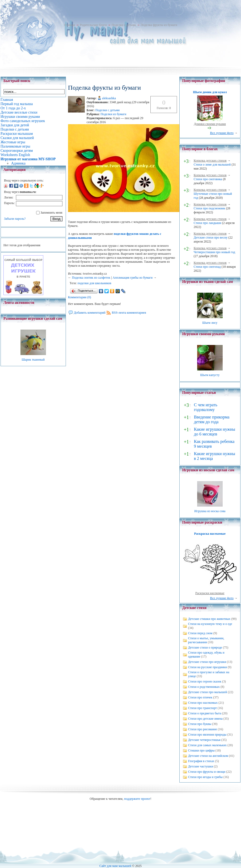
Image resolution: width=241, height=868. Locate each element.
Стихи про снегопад (207, 267)
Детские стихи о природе (205, 647)
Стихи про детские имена (205, 719)
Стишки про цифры (201, 750)
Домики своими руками (210, 124)
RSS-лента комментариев (129, 313)
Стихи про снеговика (208, 179)
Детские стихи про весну (211, 237)
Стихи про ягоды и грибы (205, 777)
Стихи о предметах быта (205, 713)
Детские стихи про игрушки (207, 662)
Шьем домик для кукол (210, 92)
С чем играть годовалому (206, 407)
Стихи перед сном (200, 633)
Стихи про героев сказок (205, 681)
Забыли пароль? (15, 219)
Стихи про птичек (200, 697)
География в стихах (201, 761)
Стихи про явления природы (207, 735)
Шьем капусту (210, 375)
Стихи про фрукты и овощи (207, 772)
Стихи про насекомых (203, 703)
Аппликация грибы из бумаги (133, 278)
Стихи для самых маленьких (207, 745)
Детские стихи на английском (208, 756)
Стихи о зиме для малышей (212, 165)
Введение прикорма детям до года (212, 419)
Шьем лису (210, 323)
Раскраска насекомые (210, 534)
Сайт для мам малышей (115, 866)
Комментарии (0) (80, 297)
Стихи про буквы (200, 724)
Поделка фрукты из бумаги (159, 25)
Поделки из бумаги (113, 114)
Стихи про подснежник (210, 208)
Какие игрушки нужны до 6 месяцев (215, 432)
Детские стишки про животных (209, 619)
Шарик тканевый (33, 360)
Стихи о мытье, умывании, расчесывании (206, 640)
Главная (70, 25)
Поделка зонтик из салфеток (91, 278)
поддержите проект (137, 799)
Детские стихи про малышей (208, 692)
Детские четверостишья (204, 740)
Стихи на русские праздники (208, 667)
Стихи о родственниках (204, 687)
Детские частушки (201, 766)
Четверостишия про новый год (214, 252)
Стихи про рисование (203, 729)
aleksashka (109, 98)
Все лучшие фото (222, 133)
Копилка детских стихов (210, 161)
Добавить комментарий (90, 313)
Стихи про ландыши (208, 223)
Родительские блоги (93, 25)
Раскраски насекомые (210, 593)
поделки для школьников (94, 283)
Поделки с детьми (124, 25)
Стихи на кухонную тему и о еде (210, 624)
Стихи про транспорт (202, 708)
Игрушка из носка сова (210, 511)
